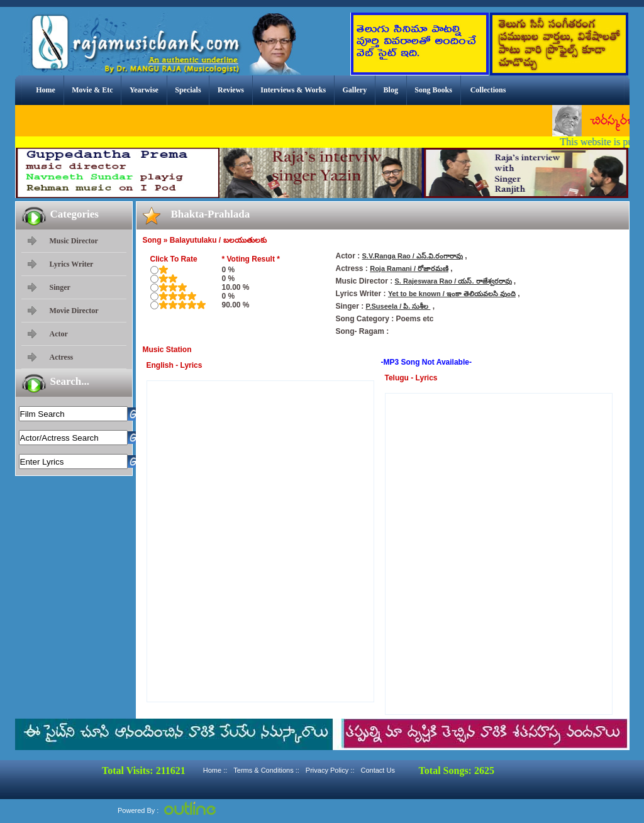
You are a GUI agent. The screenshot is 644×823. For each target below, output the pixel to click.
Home (46, 90)
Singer (60, 287)
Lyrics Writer (72, 264)
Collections (488, 90)
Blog (391, 90)
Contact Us (377, 770)
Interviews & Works (293, 90)
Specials (188, 90)
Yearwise (144, 90)
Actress (62, 357)
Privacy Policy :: (330, 770)
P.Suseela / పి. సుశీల (398, 306)
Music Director (74, 241)
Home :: (215, 770)
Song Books (433, 90)
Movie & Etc (92, 90)
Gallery (355, 90)
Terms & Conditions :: (266, 770)
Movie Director (74, 311)
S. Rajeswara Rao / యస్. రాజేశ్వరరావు (453, 281)
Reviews (231, 90)
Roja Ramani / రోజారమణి (409, 268)
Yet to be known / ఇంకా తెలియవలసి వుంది (452, 294)
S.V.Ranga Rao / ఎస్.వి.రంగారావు (413, 256)
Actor (59, 334)
